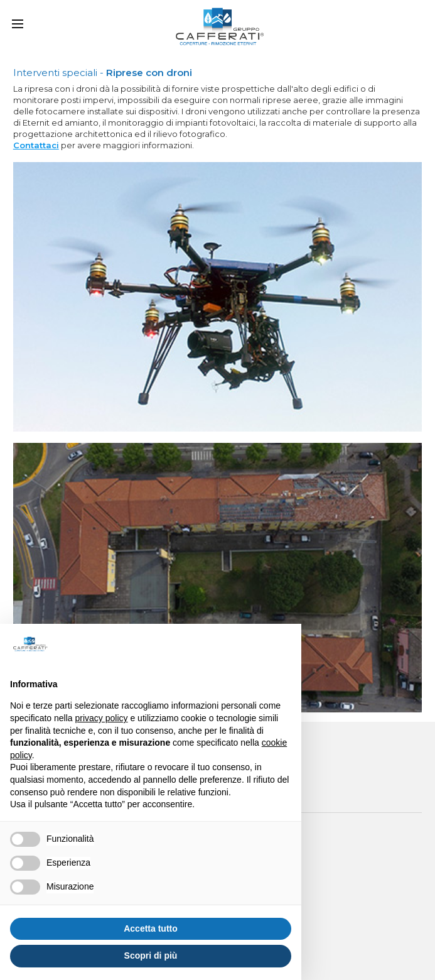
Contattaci (36, 145)
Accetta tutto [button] (151, 928)
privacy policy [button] (102, 718)
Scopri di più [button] (151, 955)
